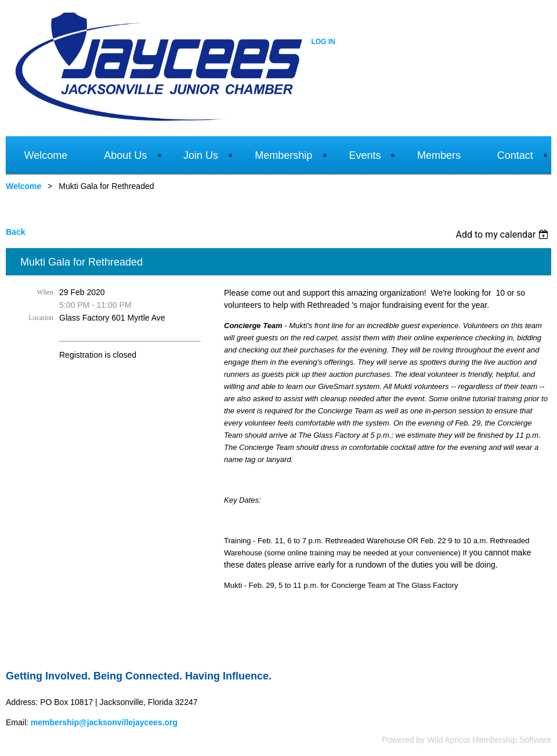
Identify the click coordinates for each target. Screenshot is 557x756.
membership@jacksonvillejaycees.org (104, 722)
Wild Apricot (449, 740)
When (45, 292)
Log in (323, 42)
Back (15, 232)
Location (41, 318)
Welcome (23, 186)
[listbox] (503, 235)
